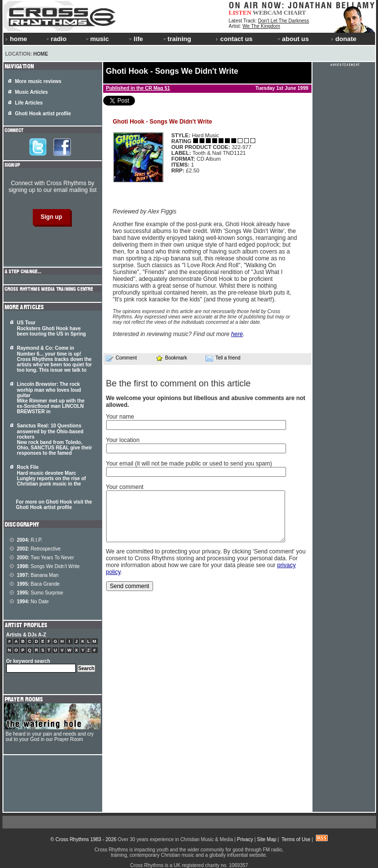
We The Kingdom (261, 26)
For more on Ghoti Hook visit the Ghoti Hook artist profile (54, 505)
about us (293, 39)
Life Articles (29, 103)
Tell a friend (223, 358)
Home (41, 54)
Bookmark (171, 358)
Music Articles (32, 92)
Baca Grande (38, 584)
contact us (234, 39)
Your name (120, 417)
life (135, 39)
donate (344, 39)
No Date (33, 602)
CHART (295, 12)
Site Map (267, 839)
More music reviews (38, 81)
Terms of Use (296, 839)
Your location (123, 440)
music (97, 39)
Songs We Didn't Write (48, 566)
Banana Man (38, 575)
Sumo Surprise (40, 593)
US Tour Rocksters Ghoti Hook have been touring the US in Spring (52, 328)
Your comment (125, 487)
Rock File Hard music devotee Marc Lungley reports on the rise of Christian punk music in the (52, 476)
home (16, 39)
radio (56, 39)
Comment (121, 358)
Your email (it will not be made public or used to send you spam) (189, 464)
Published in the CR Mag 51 (138, 88)
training (177, 39)
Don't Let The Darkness (284, 21)
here (237, 334)
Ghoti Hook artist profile (43, 114)
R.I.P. (30, 540)
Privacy (245, 839)
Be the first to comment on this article (178, 383)
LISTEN (240, 12)
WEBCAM (267, 12)
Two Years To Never (46, 558)
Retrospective (39, 549)
